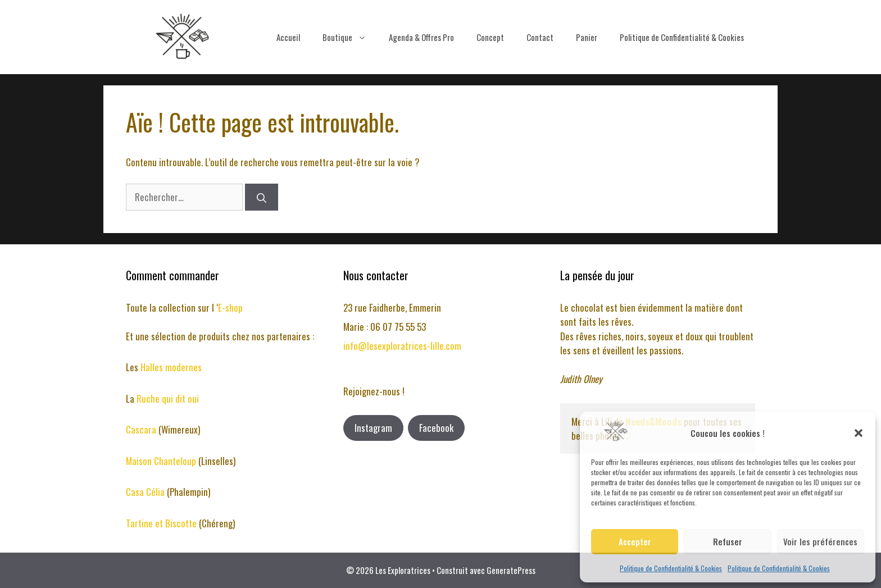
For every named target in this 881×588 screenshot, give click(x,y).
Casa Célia (146, 492)
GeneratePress (511, 570)
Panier (587, 37)
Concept (490, 37)
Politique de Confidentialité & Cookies (671, 568)
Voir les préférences (820, 541)
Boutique (350, 37)
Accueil (288, 37)
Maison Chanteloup (161, 461)
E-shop (230, 307)
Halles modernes (171, 367)
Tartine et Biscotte (162, 523)
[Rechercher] (262, 197)
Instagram (373, 428)
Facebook (436, 428)
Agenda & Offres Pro (421, 37)
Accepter (635, 541)
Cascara (142, 429)
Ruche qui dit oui (168, 398)
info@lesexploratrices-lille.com (402, 346)
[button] (859, 433)
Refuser (728, 541)
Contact (540, 37)
